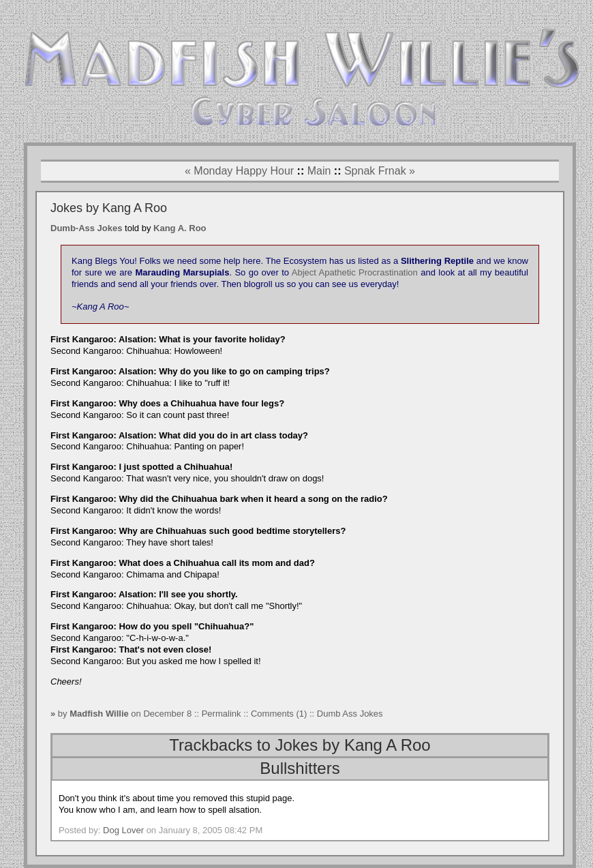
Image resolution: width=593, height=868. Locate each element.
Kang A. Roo (180, 228)
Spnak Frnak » (380, 171)
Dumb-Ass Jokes (86, 228)
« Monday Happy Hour (239, 171)
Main (319, 171)
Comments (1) (279, 714)
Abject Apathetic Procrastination (355, 272)
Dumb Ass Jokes (350, 714)
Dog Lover (123, 830)
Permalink (223, 714)
